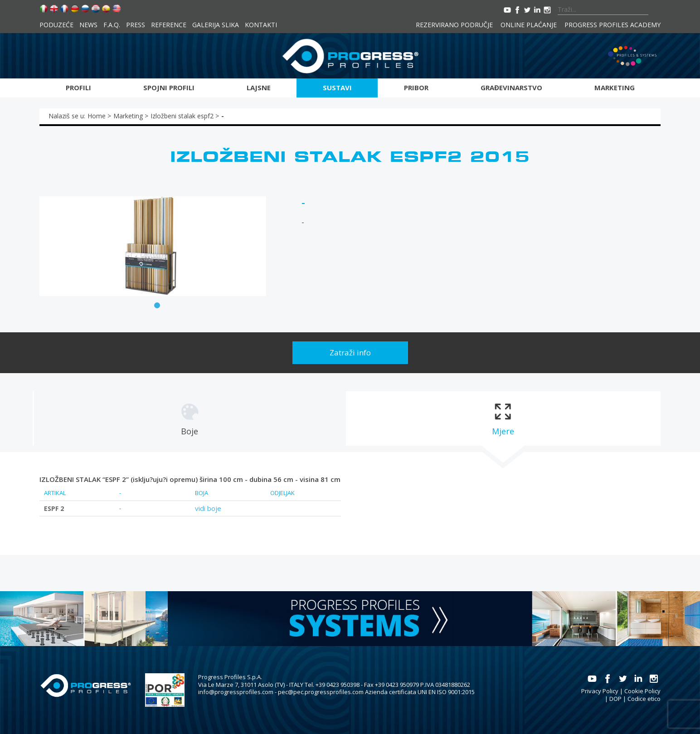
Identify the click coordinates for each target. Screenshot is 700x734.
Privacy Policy (600, 691)
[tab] (190, 418)
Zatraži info (350, 352)
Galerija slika (216, 25)
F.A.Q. (112, 25)
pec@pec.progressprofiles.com (321, 692)
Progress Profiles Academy (612, 25)
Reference (169, 25)
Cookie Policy (642, 691)
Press (136, 25)
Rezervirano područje (454, 25)
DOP (615, 699)
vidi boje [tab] (208, 508)
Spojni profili (169, 87)
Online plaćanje (529, 25)
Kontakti (261, 25)
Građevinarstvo (511, 87)
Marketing (615, 87)
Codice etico (644, 699)
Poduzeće (56, 25)
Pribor (416, 87)
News (88, 25)
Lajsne (259, 87)
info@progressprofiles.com (236, 692)
